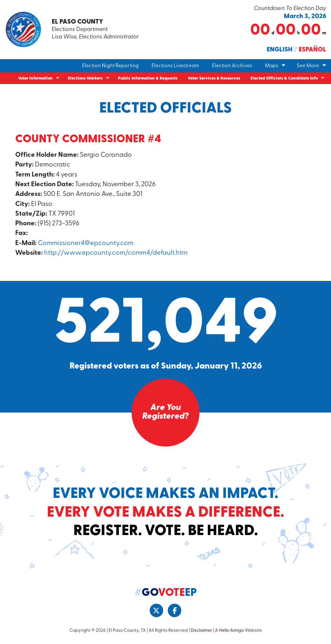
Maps (272, 66)
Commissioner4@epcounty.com (86, 243)
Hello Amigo (231, 631)
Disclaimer (201, 631)
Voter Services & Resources (214, 78)
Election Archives (232, 66)
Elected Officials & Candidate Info (284, 78)
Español (312, 50)
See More (308, 66)
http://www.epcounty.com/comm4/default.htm (116, 253)
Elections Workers (85, 78)
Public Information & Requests (148, 78)
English (280, 50)
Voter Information (35, 78)
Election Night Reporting (110, 66)
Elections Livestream (175, 66)
